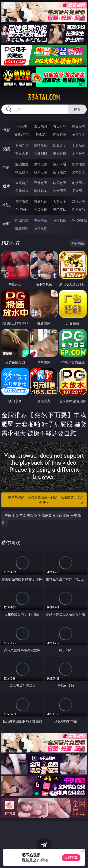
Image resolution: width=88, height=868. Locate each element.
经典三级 (41, 172)
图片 (6, 186)
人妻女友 (60, 201)
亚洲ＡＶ (22, 145)
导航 (6, 224)
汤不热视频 (79, 220)
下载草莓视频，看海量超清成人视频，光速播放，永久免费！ (45, 500)
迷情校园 (22, 209)
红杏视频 (22, 228)
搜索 (77, 109)
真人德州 (41, 127)
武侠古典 (79, 201)
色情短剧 (41, 228)
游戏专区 (79, 127)
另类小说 (41, 209)
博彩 (6, 130)
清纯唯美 (41, 191)
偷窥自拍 (22, 183)
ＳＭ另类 (79, 153)
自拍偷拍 (41, 145)
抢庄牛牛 (79, 135)
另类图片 (79, 191)
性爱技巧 (79, 209)
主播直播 (60, 153)
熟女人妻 (22, 153)
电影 (6, 167)
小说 (6, 205)
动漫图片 (79, 183)
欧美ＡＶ (60, 145)
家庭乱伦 (41, 201)
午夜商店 (41, 220)
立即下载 (71, 858)
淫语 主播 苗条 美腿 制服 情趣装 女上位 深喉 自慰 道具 (41, 519)
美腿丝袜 (22, 191)
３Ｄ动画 (79, 145)
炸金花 (41, 135)
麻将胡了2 (22, 135)
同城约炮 (22, 220)
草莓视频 (60, 220)
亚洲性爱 (22, 164)
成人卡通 (60, 164)
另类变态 (79, 172)
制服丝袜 (22, 172)
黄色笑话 (60, 209)
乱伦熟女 (60, 172)
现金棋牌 (60, 135)
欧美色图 (60, 183)
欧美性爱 (79, 164)
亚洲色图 (41, 183)
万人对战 (60, 127)
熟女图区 (60, 191)
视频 (6, 149)
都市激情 (22, 201)
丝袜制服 (41, 153)
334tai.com (44, 98)
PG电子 (22, 127)
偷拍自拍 (41, 164)
